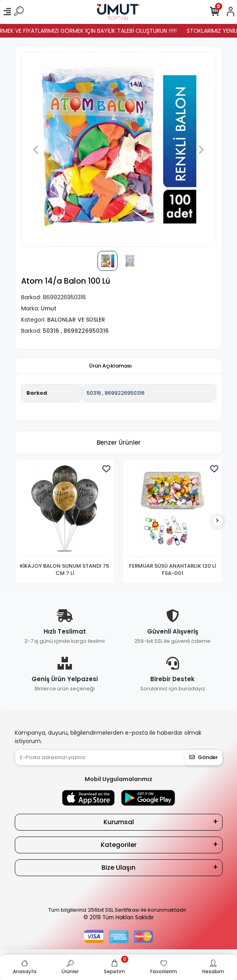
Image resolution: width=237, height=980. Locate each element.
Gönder (204, 757)
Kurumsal (119, 822)
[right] (217, 521)
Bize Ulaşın (118, 868)
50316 (94, 393)
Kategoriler (119, 845)
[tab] (111, 366)
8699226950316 (125, 393)
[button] (36, 149)
